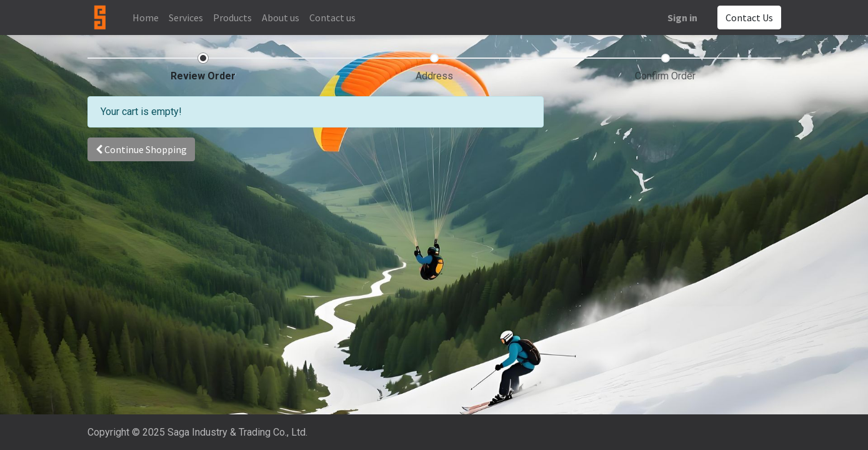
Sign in (682, 17)
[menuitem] (146, 17)
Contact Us (749, 17)
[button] (141, 149)
